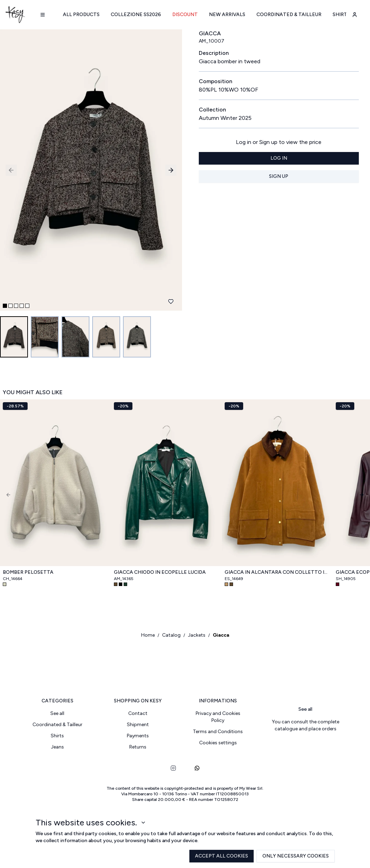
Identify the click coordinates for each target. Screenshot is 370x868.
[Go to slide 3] (16, 306)
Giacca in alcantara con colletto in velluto (277, 572)
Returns (138, 747)
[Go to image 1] (14, 337)
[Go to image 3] (75, 337)
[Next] (362, 495)
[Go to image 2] (45, 337)
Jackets (197, 635)
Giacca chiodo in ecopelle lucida (160, 572)
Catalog (171, 635)
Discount (185, 15)
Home (148, 635)
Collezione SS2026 (136, 15)
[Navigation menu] (43, 15)
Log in (279, 158)
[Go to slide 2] (10, 306)
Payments (138, 736)
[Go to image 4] (106, 337)
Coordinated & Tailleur (289, 15)
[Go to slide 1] (5, 306)
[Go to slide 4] (22, 306)
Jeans (57, 747)
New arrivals (227, 15)
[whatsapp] (197, 768)
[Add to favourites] (171, 302)
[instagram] (173, 768)
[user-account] (355, 15)
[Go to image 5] (137, 337)
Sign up (279, 176)
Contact (138, 713)
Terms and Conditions (218, 732)
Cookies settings (218, 743)
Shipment (138, 725)
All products (81, 15)
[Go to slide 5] (27, 306)
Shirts (341, 15)
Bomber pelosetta (28, 572)
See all (57, 713)
